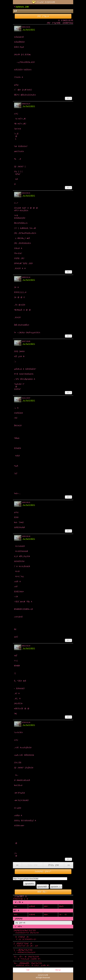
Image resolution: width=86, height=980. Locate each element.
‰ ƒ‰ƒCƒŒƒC (28, 30)
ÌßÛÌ (16, 915)
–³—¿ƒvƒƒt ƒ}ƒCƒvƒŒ (43, 2)
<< (17, 865)
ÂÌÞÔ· (62, 906)
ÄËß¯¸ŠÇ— (43, 892)
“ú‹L (15, 906)
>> (69, 865)
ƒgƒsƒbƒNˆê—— (29, 884)
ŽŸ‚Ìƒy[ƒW (53, 865)
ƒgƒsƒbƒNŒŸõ (43, 887)
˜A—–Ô (63, 915)
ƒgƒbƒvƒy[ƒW (22, 7)
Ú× (68, 98)
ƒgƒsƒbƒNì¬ (56, 887)
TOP (28, 970)
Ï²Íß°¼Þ (58, 970)
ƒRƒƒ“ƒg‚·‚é (43, 16)
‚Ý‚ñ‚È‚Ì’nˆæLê (20, 899)
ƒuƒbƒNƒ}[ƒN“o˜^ (43, 871)
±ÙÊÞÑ (32, 906)
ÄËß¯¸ (47, 906)
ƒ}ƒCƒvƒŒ (44, 975)
